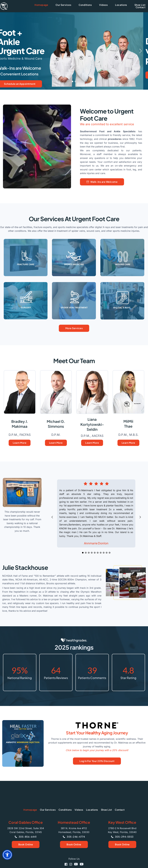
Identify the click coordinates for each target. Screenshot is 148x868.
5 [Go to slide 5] (95, 553)
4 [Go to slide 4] (92, 553)
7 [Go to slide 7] (101, 553)
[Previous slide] (8, 51)
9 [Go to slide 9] (107, 553)
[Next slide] (140, 51)
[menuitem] (41, 5)
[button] (7, 855)
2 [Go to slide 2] (75, 81)
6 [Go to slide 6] (98, 553)
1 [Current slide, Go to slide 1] (73, 81)
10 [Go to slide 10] (110, 553)
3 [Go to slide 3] (89, 553)
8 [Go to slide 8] (104, 553)
